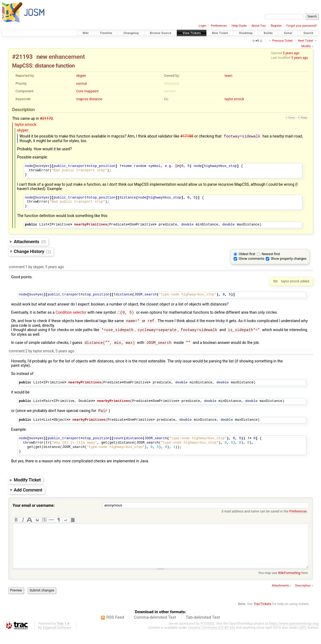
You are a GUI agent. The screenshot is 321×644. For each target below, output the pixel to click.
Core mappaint (87, 91)
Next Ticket (306, 41)
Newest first (271, 254)
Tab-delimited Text (203, 629)
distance (96, 99)
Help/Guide (239, 26)
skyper (81, 76)
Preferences (219, 26)
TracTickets (262, 615)
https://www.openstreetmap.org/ (294, 635)
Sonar (288, 33)
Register (276, 26)
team (229, 76)
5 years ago (291, 53)
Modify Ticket (27, 483)
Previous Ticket (282, 41)
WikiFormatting (289, 584)
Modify (306, 46)
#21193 (22, 57)
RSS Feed (115, 629)
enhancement (67, 57)
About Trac (259, 26)
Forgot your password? (302, 26)
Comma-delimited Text (155, 629)
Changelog (131, 33)
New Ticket (220, 33)
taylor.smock (234, 99)
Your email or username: (34, 509)
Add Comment (28, 493)
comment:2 (18, 354)
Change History (33, 252)
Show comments (252, 259)
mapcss (82, 99)
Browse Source (161, 33)
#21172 (46, 118)
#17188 (187, 137)
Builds (268, 33)
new (42, 57)
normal (82, 83)
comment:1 (18, 267)
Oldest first (247, 254)
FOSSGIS (207, 635)
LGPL (302, 639)
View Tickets (192, 33)
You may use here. (283, 584)
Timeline (106, 33)
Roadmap (246, 33)
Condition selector (71, 313)
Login (202, 26)
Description (303, 597)
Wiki (86, 33)
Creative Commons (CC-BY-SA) (212, 639)
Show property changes (289, 259)
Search (308, 33)
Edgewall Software (57, 639)
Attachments (30, 242)
